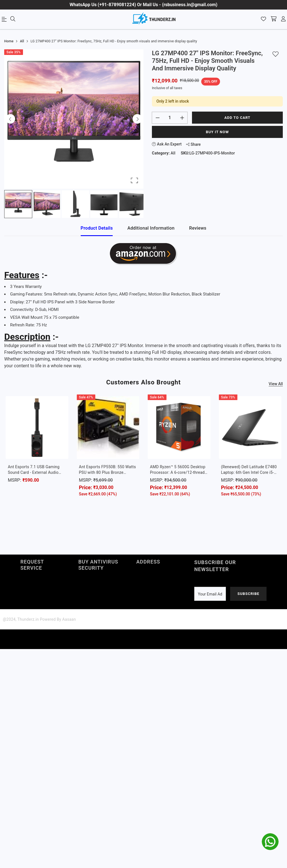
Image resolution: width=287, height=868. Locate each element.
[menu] (5, 20)
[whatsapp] (270, 842)
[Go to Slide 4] (104, 204)
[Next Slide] (137, 119)
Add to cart (238, 118)
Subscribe (248, 594)
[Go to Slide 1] (18, 204)
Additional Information (151, 228)
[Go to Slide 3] (75, 204)
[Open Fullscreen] (134, 180)
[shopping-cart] (274, 19)
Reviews (198, 228)
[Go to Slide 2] (47, 204)
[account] (283, 19)
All (173, 153)
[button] (74, 119)
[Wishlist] (263, 19)
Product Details (97, 228)
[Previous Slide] (10, 119)
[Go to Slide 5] (133, 204)
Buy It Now (217, 132)
